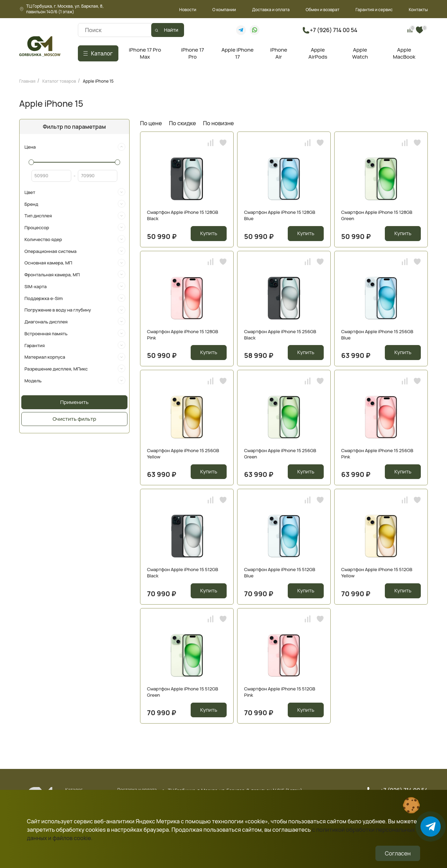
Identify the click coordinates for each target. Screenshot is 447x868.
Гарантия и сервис (374, 10)
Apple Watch (360, 53)
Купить (209, 233)
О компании (224, 10)
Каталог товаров (59, 81)
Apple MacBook (404, 53)
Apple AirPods (318, 53)
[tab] (74, 147)
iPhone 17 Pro (193, 53)
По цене (151, 123)
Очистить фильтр (74, 419)
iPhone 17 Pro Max (145, 53)
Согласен (398, 853)
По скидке (183, 123)
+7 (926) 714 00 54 (334, 30)
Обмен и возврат (323, 10)
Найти (171, 30)
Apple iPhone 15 (98, 81)
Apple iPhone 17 (237, 53)
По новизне (218, 123)
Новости (188, 10)
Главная (27, 81)
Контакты (418, 10)
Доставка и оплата (271, 10)
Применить (74, 402)
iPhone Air (279, 53)
